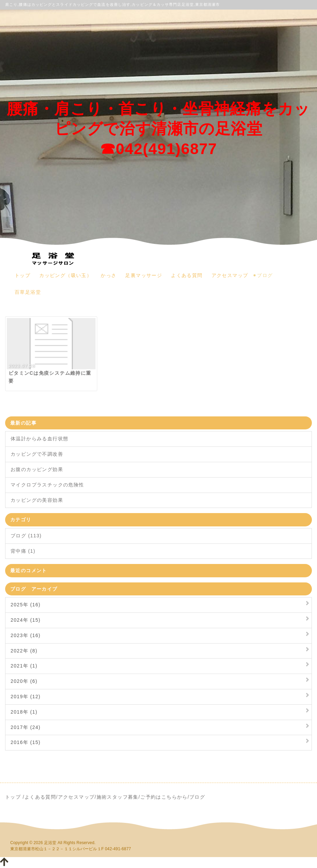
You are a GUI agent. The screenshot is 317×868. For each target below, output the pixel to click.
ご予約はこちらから (164, 797)
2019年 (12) (26, 697)
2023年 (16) (26, 635)
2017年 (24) (26, 727)
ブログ (265, 275)
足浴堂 (50, 843)
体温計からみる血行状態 (39, 439)
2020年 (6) (24, 681)
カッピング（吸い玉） (66, 275)
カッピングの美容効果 (37, 500)
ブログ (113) (26, 536)
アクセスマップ (230, 275)
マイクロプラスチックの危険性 (47, 485)
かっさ (109, 275)
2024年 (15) (26, 620)
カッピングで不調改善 (37, 454)
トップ (23, 275)
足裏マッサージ (144, 275)
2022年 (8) (24, 651)
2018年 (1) (24, 712)
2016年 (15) (26, 742)
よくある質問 (187, 275)
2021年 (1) (24, 666)
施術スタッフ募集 (118, 797)
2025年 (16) (26, 605)
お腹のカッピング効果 (37, 469)
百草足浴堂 (28, 292)
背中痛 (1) (23, 551)
